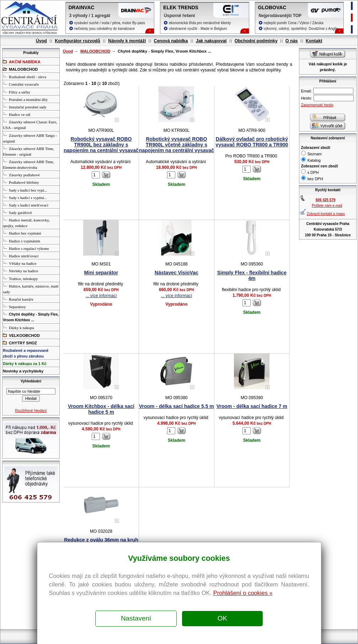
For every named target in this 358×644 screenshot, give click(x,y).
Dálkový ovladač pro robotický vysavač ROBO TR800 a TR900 (252, 142)
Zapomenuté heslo (317, 105)
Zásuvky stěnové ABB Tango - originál (30, 138)
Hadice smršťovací (21, 256)
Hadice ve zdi (17, 114)
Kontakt (314, 41)
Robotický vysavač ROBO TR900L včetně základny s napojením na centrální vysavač (177, 145)
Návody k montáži (127, 41)
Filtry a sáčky (17, 92)
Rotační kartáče (18, 299)
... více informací (101, 296)
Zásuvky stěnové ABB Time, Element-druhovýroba (28, 164)
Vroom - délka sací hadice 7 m (252, 406)
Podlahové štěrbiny (21, 182)
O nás (292, 41)
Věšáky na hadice (20, 263)
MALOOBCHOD (95, 51)
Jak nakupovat (211, 41)
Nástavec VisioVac (177, 273)
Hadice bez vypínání (22, 233)
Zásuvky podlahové (21, 175)
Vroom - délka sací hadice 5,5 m (177, 406)
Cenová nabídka (171, 41)
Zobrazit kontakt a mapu (326, 214)
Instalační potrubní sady (25, 107)
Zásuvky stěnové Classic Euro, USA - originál (30, 124)
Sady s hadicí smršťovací (26, 205)
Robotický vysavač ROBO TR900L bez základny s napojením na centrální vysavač (101, 145)
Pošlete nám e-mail (327, 206)
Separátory (14, 306)
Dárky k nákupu (18, 327)
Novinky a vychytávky (23, 371)
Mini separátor (101, 273)
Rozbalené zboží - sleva (25, 76)
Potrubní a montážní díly (25, 99)
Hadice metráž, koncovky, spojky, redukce (26, 222)
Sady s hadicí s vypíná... (25, 197)
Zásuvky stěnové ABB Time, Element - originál (28, 151)
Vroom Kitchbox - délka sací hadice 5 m (101, 409)
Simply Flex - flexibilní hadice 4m (252, 275)
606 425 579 (326, 200)
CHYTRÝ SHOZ (20, 343)
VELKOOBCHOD (21, 335)
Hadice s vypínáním (22, 241)
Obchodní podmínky (256, 41)
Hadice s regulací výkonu (26, 248)
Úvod (41, 41)
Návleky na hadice (20, 270)
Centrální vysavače (21, 84)
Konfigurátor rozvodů (78, 41)
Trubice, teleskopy (20, 278)
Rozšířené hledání (31, 410)
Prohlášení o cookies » (243, 593)
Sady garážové (17, 212)
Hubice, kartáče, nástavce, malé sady (31, 289)
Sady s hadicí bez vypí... (25, 190)
